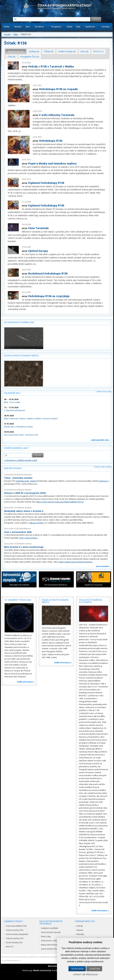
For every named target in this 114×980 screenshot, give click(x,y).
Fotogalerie (56, 27)
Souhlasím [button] (77, 969)
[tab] (16, 51)
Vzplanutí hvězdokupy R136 (46, 183)
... (23, 79)
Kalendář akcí (12, 393)
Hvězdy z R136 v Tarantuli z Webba (51, 66)
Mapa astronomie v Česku (53, 945)
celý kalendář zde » (100, 440)
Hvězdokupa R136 (51, 141)
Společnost (90, 27)
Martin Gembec (25, 490)
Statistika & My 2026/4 (26, 481)
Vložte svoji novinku (103, 467)
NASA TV (10, 947)
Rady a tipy (46, 936)
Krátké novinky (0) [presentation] (67, 51)
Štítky (16, 34)
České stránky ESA (14, 942)
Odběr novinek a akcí (16, 448)
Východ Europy (38, 251)
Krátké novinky (13, 468)
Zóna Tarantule (38, 228)
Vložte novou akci (104, 391)
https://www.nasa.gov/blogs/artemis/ (76, 562)
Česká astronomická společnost (23, 957)
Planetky (80, 934)
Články (7, 27)
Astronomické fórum (50, 949)
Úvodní (7, 34)
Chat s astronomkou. (28, 538)
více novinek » (103, 566)
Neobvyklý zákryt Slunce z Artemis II (24, 511)
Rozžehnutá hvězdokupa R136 (48, 273)
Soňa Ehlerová (25, 529)
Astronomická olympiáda (17, 934)
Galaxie (80, 930)
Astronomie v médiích (51, 941)
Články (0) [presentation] (49, 51)
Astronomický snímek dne (19, 322)
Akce (28, 27)
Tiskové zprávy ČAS (15, 930)
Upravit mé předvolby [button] (86, 974)
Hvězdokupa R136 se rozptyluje (49, 296)
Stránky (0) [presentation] (34, 51)
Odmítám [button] (95, 969)
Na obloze (39, 27)
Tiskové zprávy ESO (15, 938)
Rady (78, 27)
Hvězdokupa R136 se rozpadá (58, 89)
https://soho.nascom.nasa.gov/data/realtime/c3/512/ (60, 502)
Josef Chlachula (25, 475)
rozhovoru (103, 481)
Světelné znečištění (50, 928)
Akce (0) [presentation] (84, 51)
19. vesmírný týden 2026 (18, 600)
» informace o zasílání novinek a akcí (21, 460)
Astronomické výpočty (51, 932)
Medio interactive (42, 970)
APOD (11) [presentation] (98, 51)
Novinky (18, 27)
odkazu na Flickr (36, 523)
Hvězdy (80, 926)
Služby (70, 27)
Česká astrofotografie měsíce (22, 356)
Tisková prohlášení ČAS (16, 926)
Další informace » (26, 682)
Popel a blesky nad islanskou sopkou (52, 163)
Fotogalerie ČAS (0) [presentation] (30, 57)
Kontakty (106, 27)
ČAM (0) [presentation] (11, 57)
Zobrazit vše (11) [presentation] (16, 51)
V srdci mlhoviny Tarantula (57, 115)
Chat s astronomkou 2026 (18, 532)
